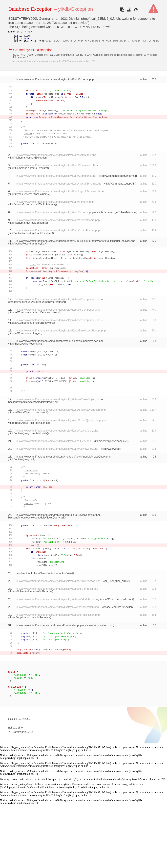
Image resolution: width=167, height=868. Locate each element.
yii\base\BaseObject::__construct (28, 412)
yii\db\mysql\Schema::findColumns (29, 194)
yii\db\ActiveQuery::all (21, 459)
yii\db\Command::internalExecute (28, 168)
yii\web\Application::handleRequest (29, 617)
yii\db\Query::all (110, 449)
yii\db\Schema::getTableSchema (27, 223)
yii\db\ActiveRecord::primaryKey (27, 244)
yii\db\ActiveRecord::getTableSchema (30, 233)
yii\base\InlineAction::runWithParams (30, 591)
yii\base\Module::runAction (117, 607)
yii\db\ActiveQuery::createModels (28, 433)
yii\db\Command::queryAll (119, 184)
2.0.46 (29, 732)
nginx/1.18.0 (15, 728)
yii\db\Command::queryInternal (117, 176)
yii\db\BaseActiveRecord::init (25, 344)
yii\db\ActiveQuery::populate (110, 441)
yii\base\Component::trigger (24, 333)
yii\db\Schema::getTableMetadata (116, 212)
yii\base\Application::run (98, 625)
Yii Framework (17, 732)
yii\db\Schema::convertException (27, 158)
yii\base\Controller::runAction (115, 599)
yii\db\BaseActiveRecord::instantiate (29, 423)
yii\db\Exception (76, 9)
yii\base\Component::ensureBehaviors (31, 323)
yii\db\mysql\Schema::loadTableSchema (32, 204)
